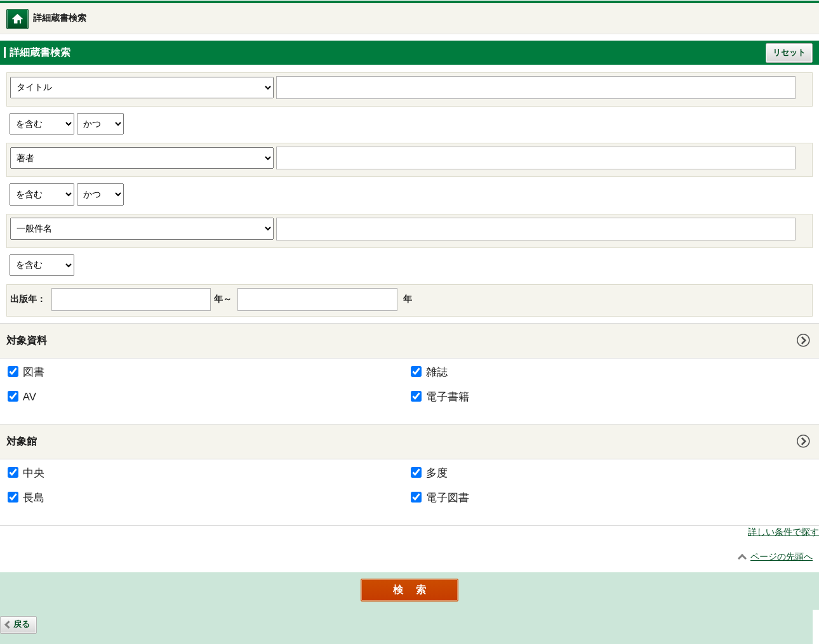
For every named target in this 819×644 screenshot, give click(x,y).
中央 (34, 473)
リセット (789, 53)
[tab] (409, 341)
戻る (22, 624)
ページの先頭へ (782, 557)
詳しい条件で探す (783, 532)
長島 (34, 498)
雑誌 (437, 372)
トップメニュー (28, 19)
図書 (34, 372)
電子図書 (448, 498)
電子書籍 (448, 397)
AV (30, 397)
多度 (437, 473)
